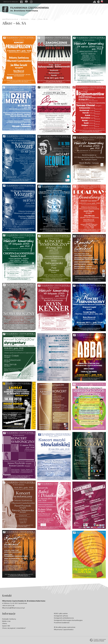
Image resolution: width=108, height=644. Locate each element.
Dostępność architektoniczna (64, 618)
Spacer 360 (6, 626)
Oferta (4, 623)
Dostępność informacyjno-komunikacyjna (68, 620)
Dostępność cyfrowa (61, 616)
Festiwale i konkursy (9, 619)
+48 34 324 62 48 (8, 606)
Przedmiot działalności (62, 623)
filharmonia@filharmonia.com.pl (13, 608)
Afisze (33, 19)
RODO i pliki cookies (61, 613)
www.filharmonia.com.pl (10, 19)
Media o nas (6, 621)
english (11, 2)
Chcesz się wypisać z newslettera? (14, 628)
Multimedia (25, 19)
